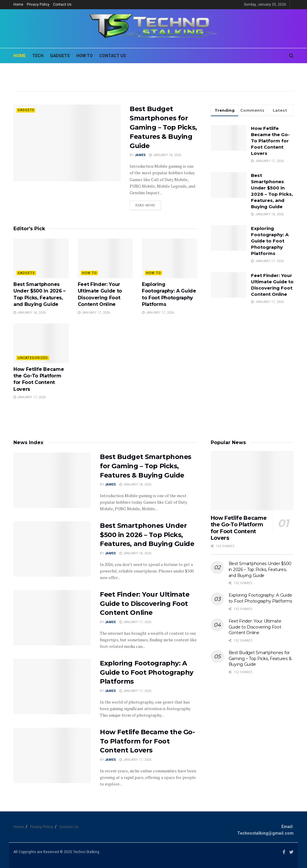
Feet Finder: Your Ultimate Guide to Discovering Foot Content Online (145, 604)
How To (89, 273)
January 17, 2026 (94, 313)
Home (18, 4)
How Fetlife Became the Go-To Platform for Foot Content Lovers (270, 141)
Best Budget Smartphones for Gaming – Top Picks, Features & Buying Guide (163, 127)
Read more (145, 205)
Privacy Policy (38, 4)
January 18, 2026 (165, 155)
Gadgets (26, 110)
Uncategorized (33, 358)
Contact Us (62, 4)
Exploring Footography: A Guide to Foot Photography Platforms (270, 241)
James (140, 155)
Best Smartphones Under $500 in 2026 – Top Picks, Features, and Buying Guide (147, 535)
